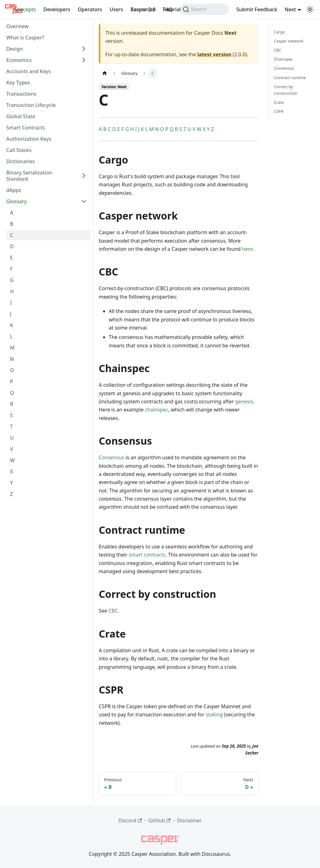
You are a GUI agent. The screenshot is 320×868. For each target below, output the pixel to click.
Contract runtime (290, 78)
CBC (113, 611)
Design (15, 49)
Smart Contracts (26, 128)
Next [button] (290, 9)
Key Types (18, 83)
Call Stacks (19, 150)
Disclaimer (189, 820)
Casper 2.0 (143, 9)
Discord (130, 820)
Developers (57, 9)
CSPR (279, 111)
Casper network (289, 41)
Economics (19, 60)
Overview (17, 26)
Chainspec (283, 59)
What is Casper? (25, 38)
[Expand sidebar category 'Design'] (84, 49)
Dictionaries (20, 161)
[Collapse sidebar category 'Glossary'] (84, 201)
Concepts (25, 9)
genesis (244, 401)
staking (214, 714)
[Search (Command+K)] (205, 9)
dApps (14, 190)
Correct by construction (285, 90)
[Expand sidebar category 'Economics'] (84, 60)
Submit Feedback (257, 9)
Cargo (279, 32)
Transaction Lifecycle (31, 105)
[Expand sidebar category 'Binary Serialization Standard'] (84, 176)
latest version (214, 54)
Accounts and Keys (29, 71)
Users (116, 9)
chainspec (157, 410)
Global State (21, 116)
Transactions (21, 94)
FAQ (168, 9)
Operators (90, 9)
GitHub (159, 820)
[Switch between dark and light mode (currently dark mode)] (310, 9)
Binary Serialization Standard (29, 176)
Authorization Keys (29, 139)
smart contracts (147, 555)
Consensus (111, 457)
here (247, 249)
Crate (279, 102)
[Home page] (105, 73)
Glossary (17, 201)
